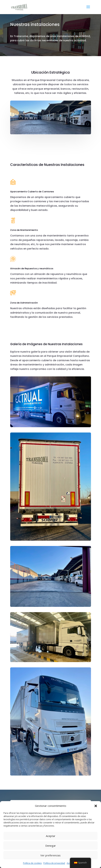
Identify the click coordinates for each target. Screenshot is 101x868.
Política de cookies (32, 863)
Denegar (51, 846)
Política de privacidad (54, 863)
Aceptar (51, 836)
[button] (96, 806)
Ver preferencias (50, 855)
